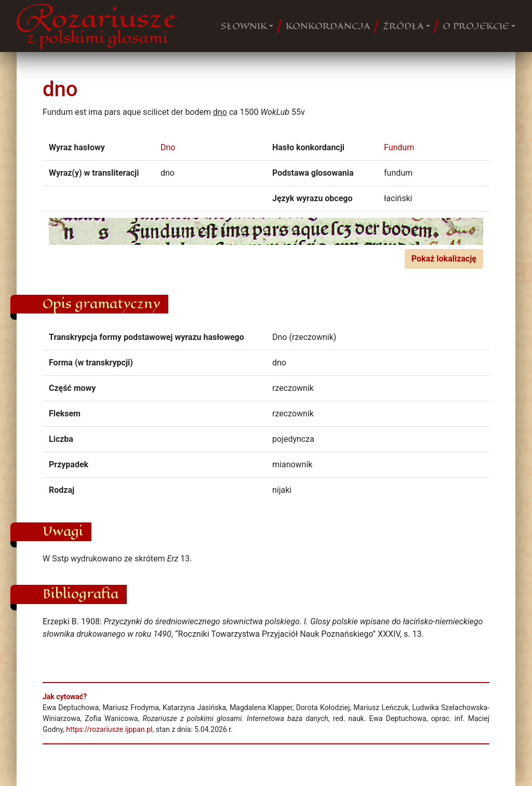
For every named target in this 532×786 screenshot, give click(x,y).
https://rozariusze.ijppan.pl (109, 729)
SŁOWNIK (244, 26)
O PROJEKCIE (476, 26)
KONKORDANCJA (328, 26)
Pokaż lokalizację (444, 259)
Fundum (399, 147)
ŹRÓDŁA (403, 26)
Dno (168, 147)
